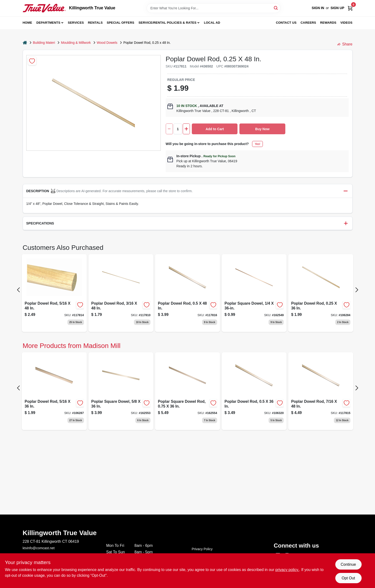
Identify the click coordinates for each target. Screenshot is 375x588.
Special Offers (120, 23)
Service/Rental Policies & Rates (167, 23)
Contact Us (286, 23)
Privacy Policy (202, 549)
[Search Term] (214, 8)
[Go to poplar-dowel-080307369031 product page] (54, 293)
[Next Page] (357, 290)
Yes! (257, 144)
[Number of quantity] (178, 129)
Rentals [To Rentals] (95, 23)
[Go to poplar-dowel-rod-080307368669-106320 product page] (254, 391)
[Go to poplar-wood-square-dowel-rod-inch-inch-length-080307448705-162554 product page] (187, 391)
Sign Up (337, 8)
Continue (348, 564)
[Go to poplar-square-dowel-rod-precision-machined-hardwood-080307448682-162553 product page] (121, 391)
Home (28, 23)
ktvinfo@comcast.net (39, 548)
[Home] (25, 43)
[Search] (276, 8)
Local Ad (212, 23)
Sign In (318, 8)
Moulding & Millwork (76, 43)
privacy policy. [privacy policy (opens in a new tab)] (287, 570)
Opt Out (348, 578)
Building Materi (44, 43)
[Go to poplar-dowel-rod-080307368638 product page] (54, 391)
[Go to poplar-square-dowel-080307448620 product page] (254, 293)
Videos (346, 23)
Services (76, 23)
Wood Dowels (107, 43)
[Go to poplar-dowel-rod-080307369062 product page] (187, 293)
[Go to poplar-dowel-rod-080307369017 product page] (121, 293)
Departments (48, 23)
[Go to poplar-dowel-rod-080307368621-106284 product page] (321, 293)
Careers (308, 23)
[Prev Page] (18, 290)
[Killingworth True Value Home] (44, 8)
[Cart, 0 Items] (350, 8)
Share (345, 44)
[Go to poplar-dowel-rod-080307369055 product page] (321, 391)
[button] (188, 191)
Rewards (328, 23)
